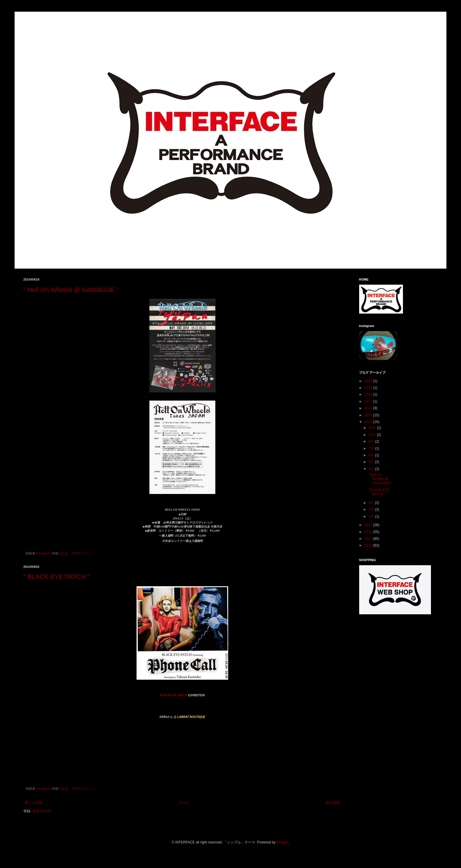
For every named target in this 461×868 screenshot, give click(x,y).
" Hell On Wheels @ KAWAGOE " (71, 290)
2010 (369, 545)
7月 (372, 448)
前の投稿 (333, 803)
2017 (369, 401)
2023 (369, 381)
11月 (373, 435)
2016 (369, 408)
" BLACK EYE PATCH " (57, 577)
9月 (372, 441)
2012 (369, 532)
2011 (369, 539)
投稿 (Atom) (42, 811)
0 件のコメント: (84, 553)
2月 (372, 509)
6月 (372, 455)
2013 (369, 525)
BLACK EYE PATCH (174, 695)
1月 (372, 516)
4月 (372, 469)
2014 (369, 422)
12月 (373, 428)
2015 (369, 415)
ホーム (184, 803)
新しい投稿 (34, 803)
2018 (369, 394)
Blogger (283, 842)
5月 (372, 462)
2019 (369, 388)
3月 (372, 503)
